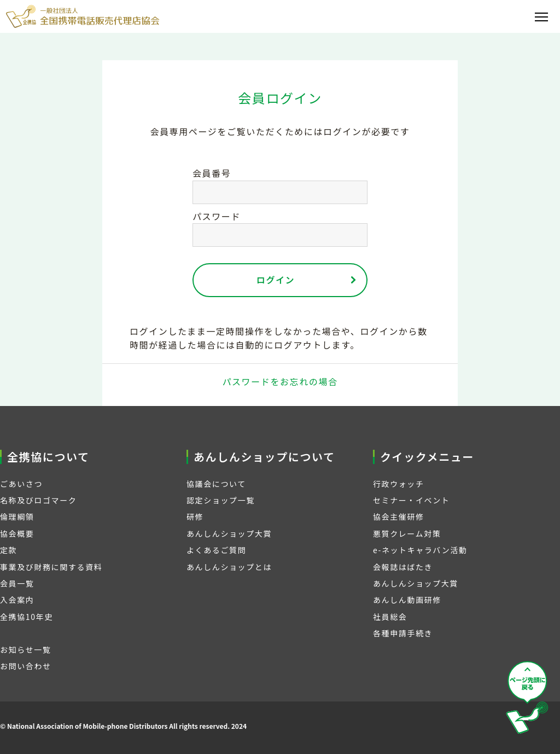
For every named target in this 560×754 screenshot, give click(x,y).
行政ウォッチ (399, 484)
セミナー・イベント (411, 500)
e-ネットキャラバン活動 (420, 550)
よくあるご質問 (216, 550)
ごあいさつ (21, 484)
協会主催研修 (399, 517)
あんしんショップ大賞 (229, 533)
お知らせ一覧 (25, 649)
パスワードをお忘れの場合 (280, 381)
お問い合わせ (26, 666)
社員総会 (390, 617)
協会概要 (17, 533)
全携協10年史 (27, 617)
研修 (195, 517)
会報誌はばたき (403, 567)
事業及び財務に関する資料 (51, 567)
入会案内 (17, 600)
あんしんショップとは (229, 567)
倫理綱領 (17, 517)
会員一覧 (17, 583)
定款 (8, 550)
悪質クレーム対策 (407, 533)
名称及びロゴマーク (38, 500)
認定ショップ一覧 (221, 500)
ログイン (276, 280)
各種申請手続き (403, 633)
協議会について (216, 484)
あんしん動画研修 (407, 600)
